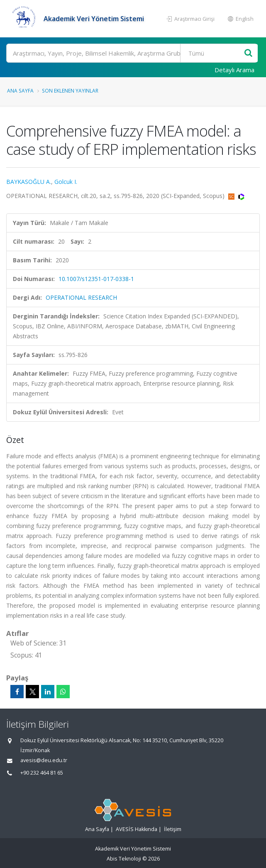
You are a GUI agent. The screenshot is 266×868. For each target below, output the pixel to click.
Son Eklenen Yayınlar (70, 90)
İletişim (173, 829)
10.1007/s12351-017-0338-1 (96, 279)
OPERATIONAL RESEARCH (81, 297)
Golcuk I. (66, 182)
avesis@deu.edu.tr (44, 760)
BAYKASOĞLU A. (29, 182)
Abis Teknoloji (124, 859)
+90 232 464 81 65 (42, 773)
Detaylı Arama (234, 70)
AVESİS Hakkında (137, 829)
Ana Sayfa (20, 90)
